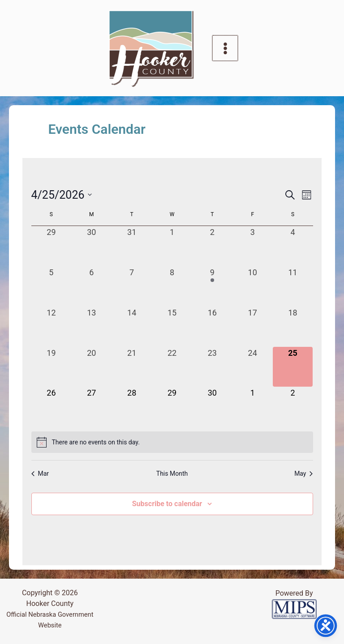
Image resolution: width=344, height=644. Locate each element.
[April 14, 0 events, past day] (132, 327)
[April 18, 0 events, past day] (293, 327)
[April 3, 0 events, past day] (253, 246)
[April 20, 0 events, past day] (91, 367)
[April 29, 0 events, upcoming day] (172, 407)
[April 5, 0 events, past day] (52, 286)
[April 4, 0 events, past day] (293, 246)
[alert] (172, 442)
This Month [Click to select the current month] (172, 473)
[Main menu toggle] (225, 48)
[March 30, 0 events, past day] (91, 246)
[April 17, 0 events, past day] (253, 327)
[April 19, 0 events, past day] (52, 367)
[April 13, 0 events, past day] (91, 327)
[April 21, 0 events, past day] (132, 367)
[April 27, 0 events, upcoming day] (91, 407)
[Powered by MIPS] (294, 608)
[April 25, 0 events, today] (293, 367)
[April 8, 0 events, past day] (172, 286)
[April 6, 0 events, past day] (91, 286)
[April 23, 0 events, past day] (212, 367)
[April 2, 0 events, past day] (212, 246)
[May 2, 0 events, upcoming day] (293, 407)
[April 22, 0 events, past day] (172, 367)
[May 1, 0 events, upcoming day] (253, 407)
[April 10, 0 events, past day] (253, 286)
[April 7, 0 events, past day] (132, 286)
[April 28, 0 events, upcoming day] (132, 407)
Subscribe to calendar (167, 504)
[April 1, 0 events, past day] (172, 246)
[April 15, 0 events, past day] (172, 327)
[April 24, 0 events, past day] (253, 367)
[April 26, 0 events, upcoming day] (52, 407)
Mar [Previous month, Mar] (40, 473)
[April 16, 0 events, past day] (212, 327)
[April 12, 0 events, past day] (52, 327)
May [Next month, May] (303, 473)
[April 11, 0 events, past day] (293, 286)
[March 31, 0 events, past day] (132, 246)
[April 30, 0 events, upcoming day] (212, 407)
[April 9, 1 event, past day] (212, 286)
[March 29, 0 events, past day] (52, 246)
